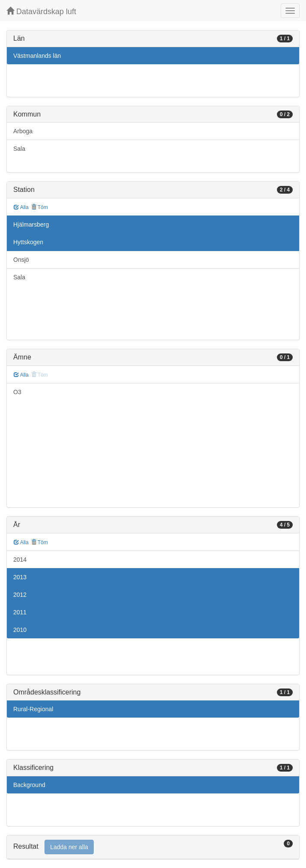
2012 (20, 595)
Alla (21, 207)
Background (29, 785)
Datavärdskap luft (41, 11)
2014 (20, 560)
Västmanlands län (37, 56)
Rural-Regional (33, 709)
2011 (20, 612)
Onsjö (21, 260)
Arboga (23, 131)
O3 (17, 392)
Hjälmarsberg (31, 224)
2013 (20, 577)
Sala (19, 149)
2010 (20, 630)
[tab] (153, 847)
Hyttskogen (28, 242)
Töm (40, 207)
